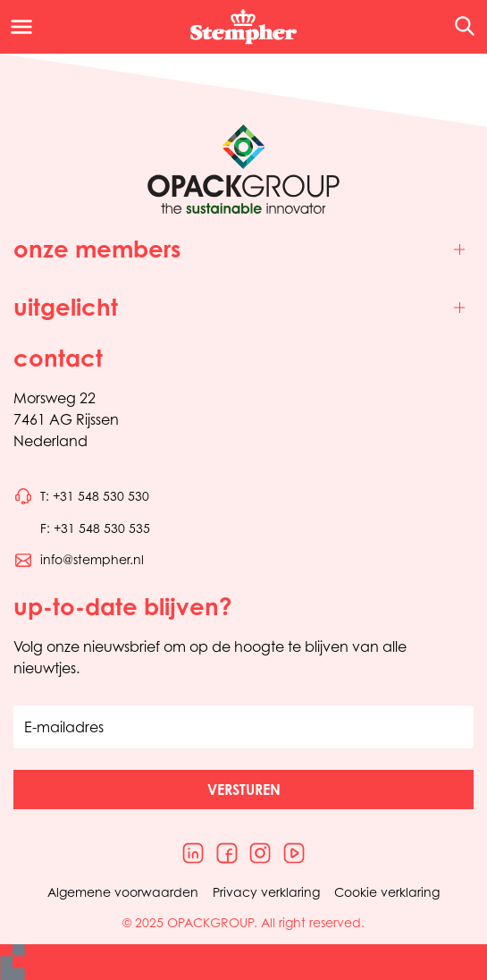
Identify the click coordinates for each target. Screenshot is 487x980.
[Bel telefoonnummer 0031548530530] (81, 496)
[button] (243, 790)
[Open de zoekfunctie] (459, 27)
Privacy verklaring (266, 892)
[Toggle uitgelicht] (243, 308)
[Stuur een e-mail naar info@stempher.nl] (79, 560)
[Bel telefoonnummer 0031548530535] (82, 528)
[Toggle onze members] (243, 250)
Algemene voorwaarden (123, 892)
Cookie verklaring (387, 892)
